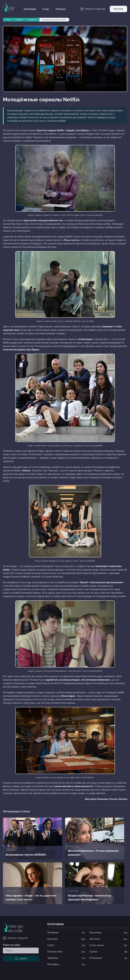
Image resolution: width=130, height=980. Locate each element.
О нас (46, 9)
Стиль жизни (108, 945)
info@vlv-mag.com (15, 938)
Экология (108, 939)
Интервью (66, 933)
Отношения (108, 958)
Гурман (108, 952)
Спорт (66, 945)
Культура (66, 939)
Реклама (61, 9)
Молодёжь (66, 964)
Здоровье (66, 958)
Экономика (108, 933)
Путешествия (66, 952)
